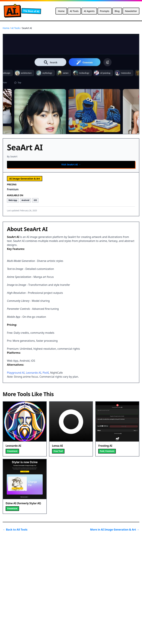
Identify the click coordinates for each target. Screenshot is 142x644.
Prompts (105, 11)
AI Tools (74, 11)
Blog (117, 11)
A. (12, 11)
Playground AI (16, 373)
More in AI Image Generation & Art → (115, 530)
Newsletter (131, 11)
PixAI (46, 373)
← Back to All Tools (15, 530)
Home (61, 11)
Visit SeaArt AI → (71, 164)
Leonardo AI (34, 373)
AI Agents (89, 11)
